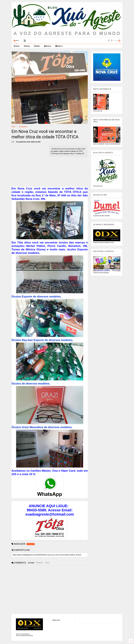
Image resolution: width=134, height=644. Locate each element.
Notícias (27, 46)
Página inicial (56, 620)
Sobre (59, 46)
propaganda (23, 127)
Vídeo (37, 46)
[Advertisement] (29, 160)
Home (17, 46)
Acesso (48, 46)
